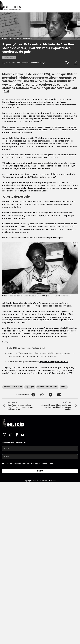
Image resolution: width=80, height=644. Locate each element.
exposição (30, 387)
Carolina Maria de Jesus (47, 387)
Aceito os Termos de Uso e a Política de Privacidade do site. (29, 464)
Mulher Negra (9, 57)
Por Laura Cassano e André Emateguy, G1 (29, 63)
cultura (64, 387)
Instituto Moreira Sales (13, 387)
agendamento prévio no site (54, 362)
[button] (33, 395)
